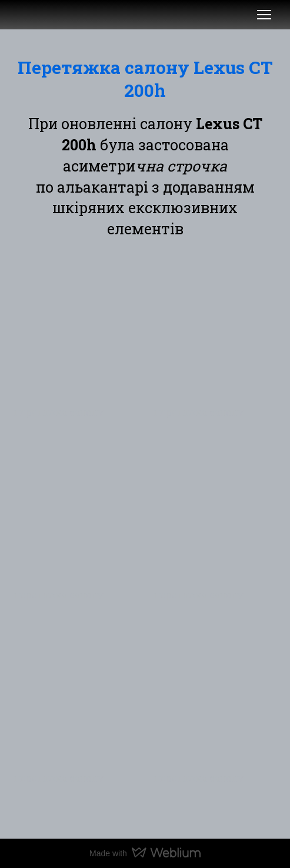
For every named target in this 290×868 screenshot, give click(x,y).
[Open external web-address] (28, 15)
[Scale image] (75, 329)
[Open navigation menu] (264, 15)
